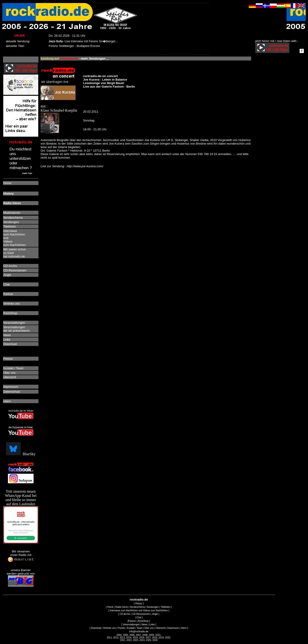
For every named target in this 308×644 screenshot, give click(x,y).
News (144, 624)
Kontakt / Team (135, 628)
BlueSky (21, 454)
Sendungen (153, 607)
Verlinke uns (109, 628)
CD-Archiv (125, 614)
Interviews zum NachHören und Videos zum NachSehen (139, 610)
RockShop (143, 621)
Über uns (149, 628)
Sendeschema (137, 607)
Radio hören (122, 607)
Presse (121, 628)
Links (152, 624)
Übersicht (160, 628)
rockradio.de (139, 600)
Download (96, 628)
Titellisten (166, 607)
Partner (132, 621)
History (139, 603)
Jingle (155, 614)
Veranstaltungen (131, 624)
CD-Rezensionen (141, 614)
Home (110, 607)
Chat (139, 617)
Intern (184, 628)
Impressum (173, 628)
